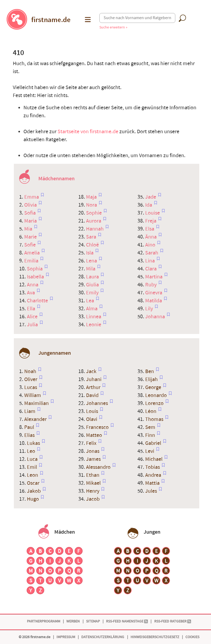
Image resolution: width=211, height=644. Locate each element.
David (93, 395)
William (33, 395)
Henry (93, 491)
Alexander (36, 419)
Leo (32, 451)
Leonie (94, 325)
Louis (93, 411)
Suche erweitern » (113, 27)
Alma (92, 309)
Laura (93, 277)
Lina (151, 261)
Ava (31, 293)
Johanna (156, 317)
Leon (33, 475)
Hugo (33, 499)
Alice (33, 317)
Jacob (93, 499)
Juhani (94, 379)
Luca (33, 459)
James (94, 459)
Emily (93, 293)
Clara (151, 269)
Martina (154, 277)
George (154, 387)
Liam (30, 411)
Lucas (31, 387)
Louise (153, 213)
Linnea (94, 317)
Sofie (31, 245)
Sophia (35, 269)
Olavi (92, 419)
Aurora (94, 221)
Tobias (153, 467)
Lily (150, 309)
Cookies (192, 637)
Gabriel (154, 443)
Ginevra (154, 293)
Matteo (95, 435)
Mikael (94, 483)
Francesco (98, 427)
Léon (151, 411)
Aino (151, 245)
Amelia (33, 253)
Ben (150, 371)
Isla (90, 253)
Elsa (150, 229)
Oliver (31, 379)
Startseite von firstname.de (88, 132)
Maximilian (37, 403)
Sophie (94, 213)
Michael (154, 459)
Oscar (34, 483)
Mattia (153, 483)
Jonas (93, 451)
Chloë (93, 245)
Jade (151, 197)
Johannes (98, 403)
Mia (29, 229)
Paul (30, 427)
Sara (92, 237)
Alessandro (99, 467)
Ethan (93, 475)
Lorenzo (155, 403)
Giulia (93, 285)
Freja (151, 221)
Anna (33, 285)
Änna (151, 237)
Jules (152, 491)
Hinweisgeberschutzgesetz (155, 637)
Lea (91, 301)
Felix (92, 443)
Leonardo (157, 395)
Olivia (31, 205)
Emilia (32, 261)
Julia (33, 325)
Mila (91, 269)
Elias (30, 435)
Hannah (95, 229)
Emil (33, 467)
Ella (32, 309)
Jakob (34, 491)
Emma (32, 197)
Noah (31, 371)
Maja (92, 197)
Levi (150, 451)
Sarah (152, 253)
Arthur (94, 387)
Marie (31, 237)
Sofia (31, 213)
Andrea (154, 475)
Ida (149, 205)
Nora (92, 205)
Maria (31, 221)
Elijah (152, 379)
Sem (151, 427)
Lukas (34, 443)
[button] (87, 20)
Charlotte (38, 301)
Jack (92, 371)
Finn (151, 435)
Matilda (154, 301)
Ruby (151, 285)
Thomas (155, 419)
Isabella (36, 277)
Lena (92, 261)
